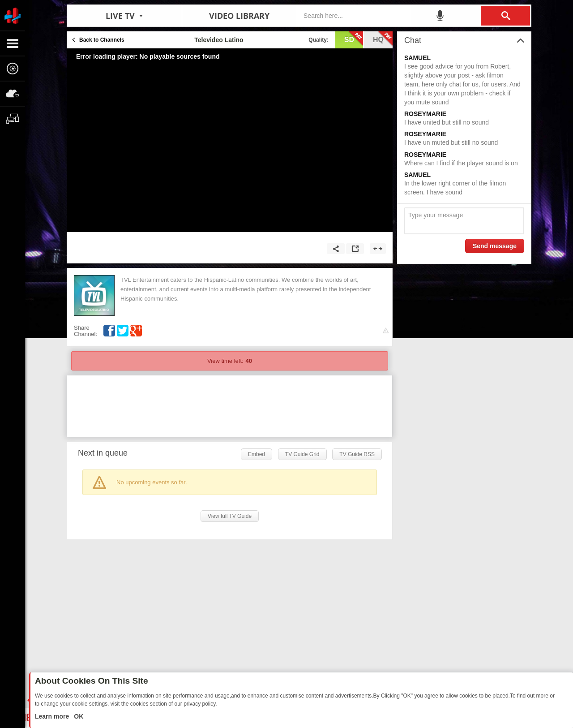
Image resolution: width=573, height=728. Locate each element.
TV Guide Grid (302, 454)
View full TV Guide (230, 516)
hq (383, 39)
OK (78, 716)
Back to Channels (102, 40)
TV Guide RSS (357, 454)
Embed (257, 454)
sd (354, 39)
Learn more (53, 716)
